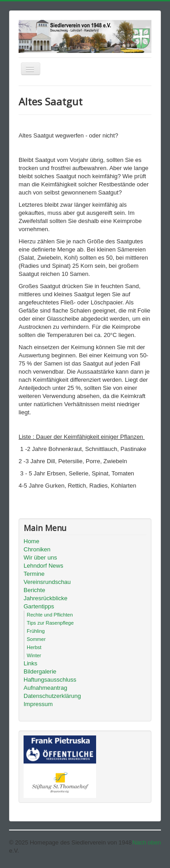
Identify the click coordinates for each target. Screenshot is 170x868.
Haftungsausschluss (50, 680)
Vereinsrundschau (47, 582)
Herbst (34, 647)
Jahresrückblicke (46, 598)
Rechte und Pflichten (50, 615)
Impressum (38, 704)
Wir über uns (40, 557)
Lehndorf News (43, 566)
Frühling (36, 631)
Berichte (34, 590)
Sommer (36, 639)
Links (30, 663)
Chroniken (37, 549)
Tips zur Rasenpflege (50, 623)
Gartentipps (39, 606)
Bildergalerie (40, 671)
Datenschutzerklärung (52, 696)
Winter (34, 655)
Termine (34, 574)
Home (32, 541)
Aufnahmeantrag (45, 688)
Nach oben (147, 842)
